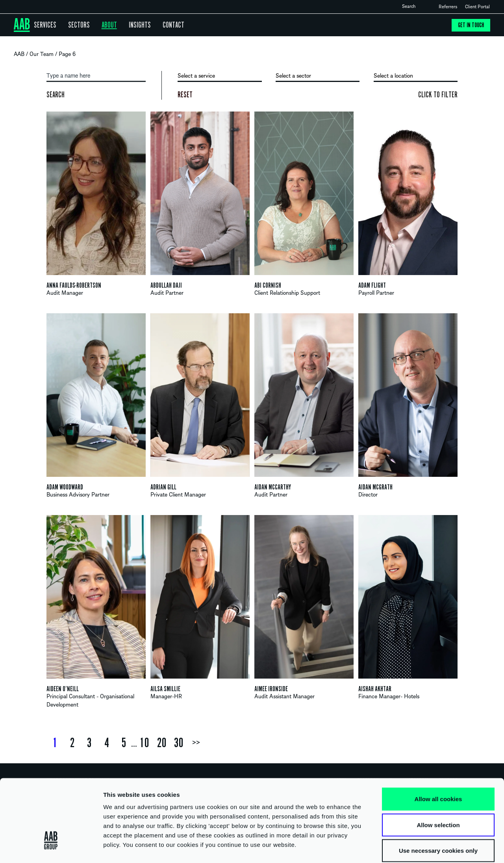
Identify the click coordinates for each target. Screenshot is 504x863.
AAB (20, 54)
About (103, 25)
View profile (96, 208)
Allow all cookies (438, 760)
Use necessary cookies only (438, 811)
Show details (413, 847)
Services (44, 25)
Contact (163, 25)
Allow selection (438, 786)
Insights (132, 25)
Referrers (448, 6)
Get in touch (471, 25)
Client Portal (477, 6)
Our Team (43, 54)
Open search (422, 6)
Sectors (75, 25)
